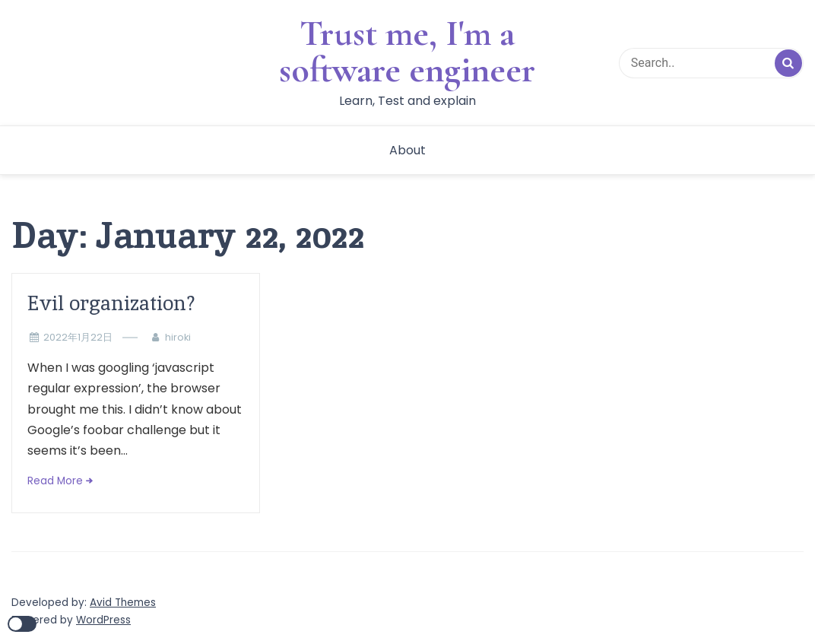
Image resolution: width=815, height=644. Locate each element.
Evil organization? (111, 303)
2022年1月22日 (78, 337)
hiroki (178, 337)
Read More (55, 481)
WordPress (103, 620)
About (407, 150)
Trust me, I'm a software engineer (407, 52)
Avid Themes (123, 603)
